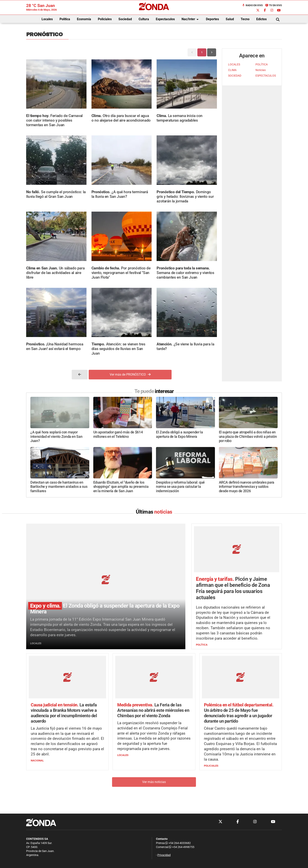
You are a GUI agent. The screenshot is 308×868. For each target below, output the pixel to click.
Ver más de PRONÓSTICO (130, 374)
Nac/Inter (191, 19)
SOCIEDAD (235, 76)
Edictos (261, 19)
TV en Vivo (274, 5)
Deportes (212, 19)
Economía (84, 19)
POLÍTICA (262, 64)
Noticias (261, 70)
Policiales (105, 19)
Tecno (245, 19)
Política (65, 19)
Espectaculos (165, 19)
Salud (230, 19)
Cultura (144, 19)
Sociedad (125, 19)
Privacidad (164, 855)
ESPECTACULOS (266, 76)
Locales (47, 19)
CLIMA (232, 70)
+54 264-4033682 (178, 843)
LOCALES (234, 64)
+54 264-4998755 (181, 847)
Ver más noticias (154, 782)
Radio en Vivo (252, 5)
